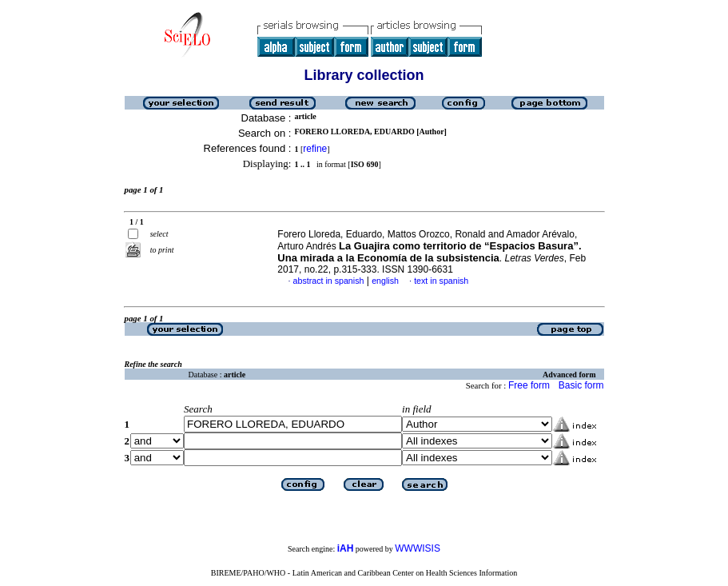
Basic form (581, 385)
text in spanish (441, 281)
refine (315, 149)
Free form (529, 385)
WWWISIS (418, 548)
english (385, 281)
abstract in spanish (329, 281)
